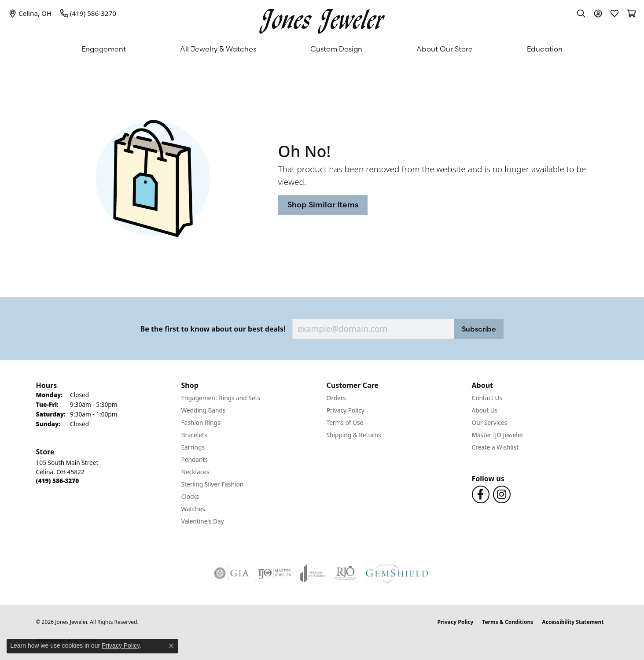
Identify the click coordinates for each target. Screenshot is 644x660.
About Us (485, 410)
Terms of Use (345, 422)
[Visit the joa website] (313, 573)
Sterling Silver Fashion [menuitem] (213, 484)
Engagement (104, 49)
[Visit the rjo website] (346, 573)
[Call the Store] (58, 481)
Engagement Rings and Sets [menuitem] (221, 398)
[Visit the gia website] (232, 573)
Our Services (490, 422)
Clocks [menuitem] (190, 496)
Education (545, 49)
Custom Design (336, 49)
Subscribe (479, 329)
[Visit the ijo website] (274, 573)
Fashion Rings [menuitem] (201, 422)
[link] (30, 13)
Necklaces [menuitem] (195, 472)
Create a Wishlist (495, 447)
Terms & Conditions (508, 622)
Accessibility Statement (573, 622)
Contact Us (487, 398)
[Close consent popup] (171, 646)
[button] (581, 13)
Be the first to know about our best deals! (213, 329)
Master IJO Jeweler (498, 435)
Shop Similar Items (323, 205)
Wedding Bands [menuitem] (204, 410)
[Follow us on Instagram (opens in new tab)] (502, 494)
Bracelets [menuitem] (194, 435)
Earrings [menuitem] (193, 447)
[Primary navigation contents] (322, 49)
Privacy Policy (346, 410)
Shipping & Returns (354, 435)
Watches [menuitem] (193, 509)
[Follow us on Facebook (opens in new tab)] (481, 494)
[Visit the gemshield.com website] (398, 573)
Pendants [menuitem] (195, 459)
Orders (336, 398)
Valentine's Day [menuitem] (203, 521)
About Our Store (445, 49)
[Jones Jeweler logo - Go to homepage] (322, 19)
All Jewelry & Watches (218, 49)
